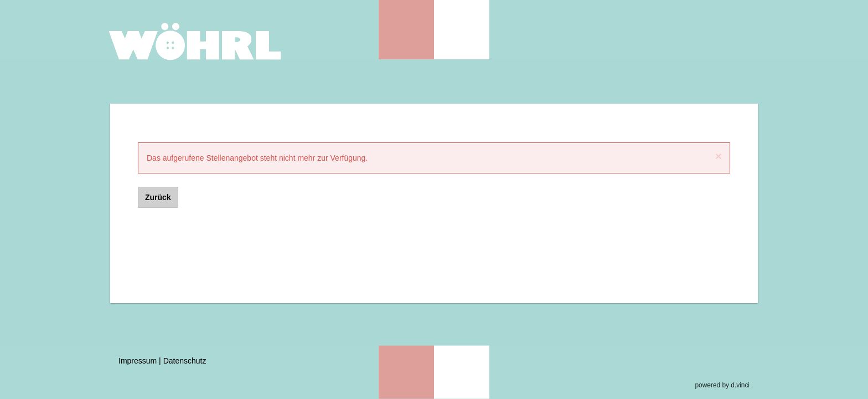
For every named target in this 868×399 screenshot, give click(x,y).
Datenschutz (185, 361)
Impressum (138, 361)
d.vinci (740, 385)
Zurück (158, 197)
